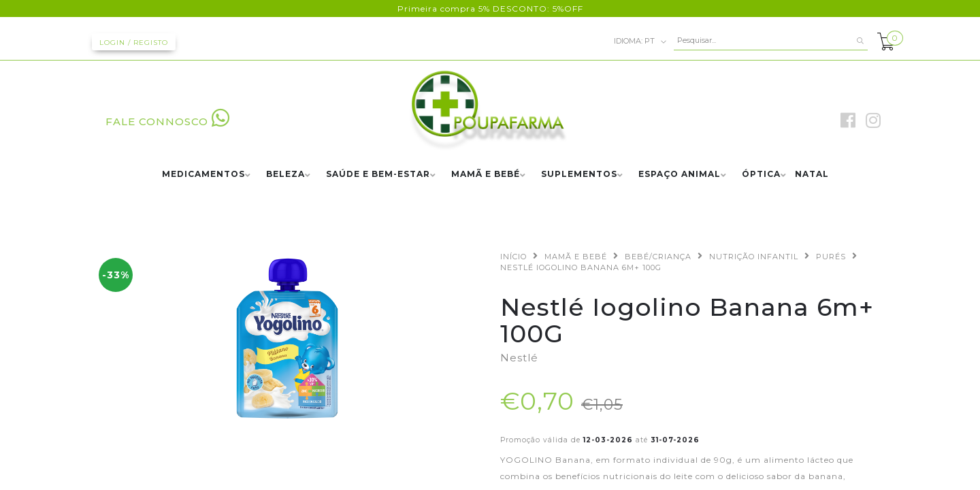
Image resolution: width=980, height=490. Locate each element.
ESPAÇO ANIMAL (680, 175)
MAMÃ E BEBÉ (486, 175)
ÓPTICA (761, 175)
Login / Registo (134, 43)
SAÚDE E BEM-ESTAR (378, 175)
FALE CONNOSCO (168, 121)
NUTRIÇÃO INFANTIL (754, 257)
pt (640, 42)
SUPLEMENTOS (579, 175)
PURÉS (831, 257)
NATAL (812, 175)
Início (513, 257)
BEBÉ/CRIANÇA (658, 257)
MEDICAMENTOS (203, 175)
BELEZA (285, 175)
